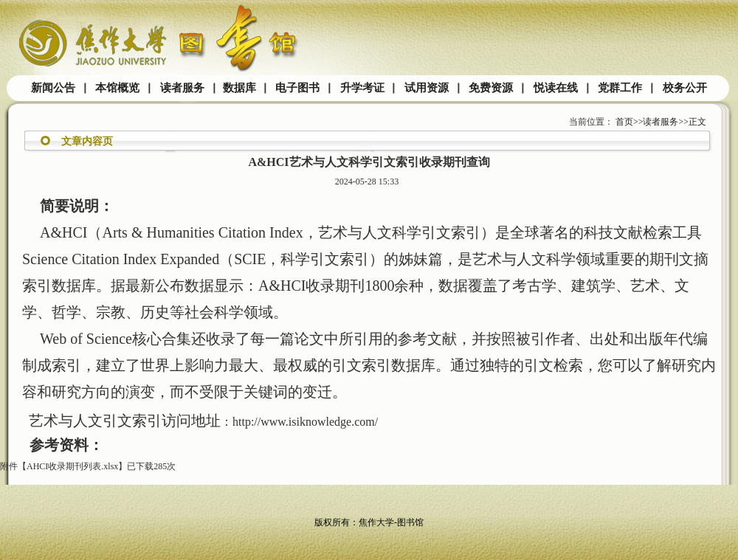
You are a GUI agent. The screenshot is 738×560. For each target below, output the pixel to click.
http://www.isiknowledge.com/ (305, 422)
